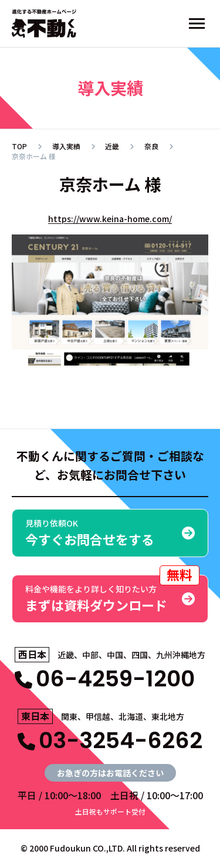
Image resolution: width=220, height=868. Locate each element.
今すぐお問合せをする (110, 533)
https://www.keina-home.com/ (110, 219)
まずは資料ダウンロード (112, 594)
